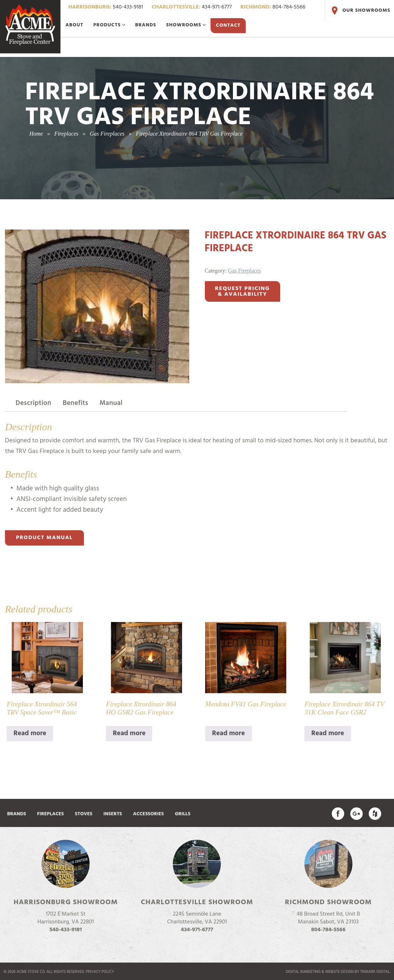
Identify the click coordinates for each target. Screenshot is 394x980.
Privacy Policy (100, 972)
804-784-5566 (273, 7)
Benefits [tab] (75, 403)
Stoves (84, 814)
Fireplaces (50, 814)
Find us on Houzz (375, 814)
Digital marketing (303, 972)
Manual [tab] (111, 403)
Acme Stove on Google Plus (356, 814)
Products (109, 25)
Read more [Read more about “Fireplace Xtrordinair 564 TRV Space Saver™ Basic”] (30, 733)
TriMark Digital (375, 972)
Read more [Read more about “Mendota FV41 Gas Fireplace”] (228, 733)
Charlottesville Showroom (197, 902)
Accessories (148, 814)
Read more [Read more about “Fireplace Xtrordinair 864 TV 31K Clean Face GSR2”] (328, 733)
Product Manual (44, 538)
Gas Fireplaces (244, 271)
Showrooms (186, 25)
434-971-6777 (191, 7)
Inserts (113, 814)
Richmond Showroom (328, 902)
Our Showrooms (360, 11)
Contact (228, 25)
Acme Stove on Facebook (338, 814)
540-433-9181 (106, 7)
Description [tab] (34, 403)
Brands (146, 25)
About (74, 25)
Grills (183, 814)
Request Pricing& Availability (243, 291)
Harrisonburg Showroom (66, 902)
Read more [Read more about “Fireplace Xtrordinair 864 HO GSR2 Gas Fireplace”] (129, 733)
